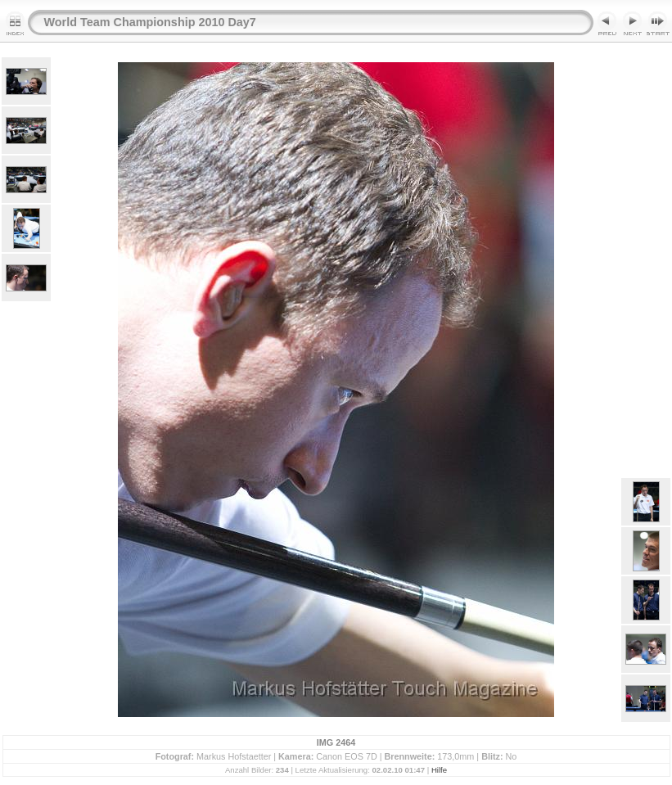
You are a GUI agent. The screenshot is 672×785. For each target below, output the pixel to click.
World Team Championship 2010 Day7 (150, 22)
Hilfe (439, 770)
